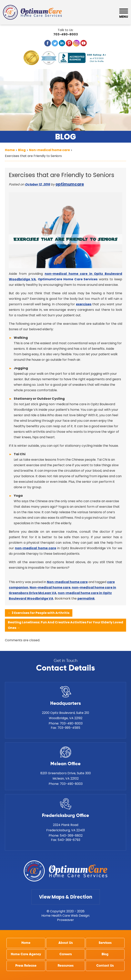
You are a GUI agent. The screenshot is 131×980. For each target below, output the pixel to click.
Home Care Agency (26, 954)
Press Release (26, 966)
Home (26, 943)
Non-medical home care (67, 582)
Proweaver (65, 920)
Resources (66, 966)
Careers (66, 954)
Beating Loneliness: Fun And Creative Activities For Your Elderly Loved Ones (65, 625)
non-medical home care (35, 548)
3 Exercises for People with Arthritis (39, 613)
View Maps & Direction (66, 897)
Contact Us (105, 966)
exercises (84, 304)
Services (105, 943)
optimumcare (70, 184)
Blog (105, 954)
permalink (86, 598)
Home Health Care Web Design (65, 916)
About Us (66, 943)
